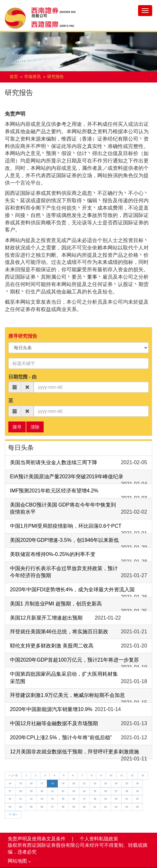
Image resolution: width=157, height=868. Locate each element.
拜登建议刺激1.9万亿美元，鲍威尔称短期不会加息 (67, 695)
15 (21, 783)
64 (127, 807)
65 (137, 807)
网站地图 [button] (19, 861)
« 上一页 (13, 775)
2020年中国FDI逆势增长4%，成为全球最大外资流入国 (72, 590)
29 (31, 791)
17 (42, 783)
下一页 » (13, 815)
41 (21, 799)
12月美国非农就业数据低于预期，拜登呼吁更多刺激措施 (74, 752)
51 (127, 799)
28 (21, 791)
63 (116, 807)
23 (106, 783)
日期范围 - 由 (22, 377)
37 (116, 791)
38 (127, 791)
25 (127, 783)
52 (137, 799)
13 (143, 775)
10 (111, 775)
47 (84, 799)
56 (42, 807)
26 (137, 783)
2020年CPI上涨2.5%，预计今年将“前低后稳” (61, 738)
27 (10, 791)
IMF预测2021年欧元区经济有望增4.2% (54, 491)
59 (74, 807)
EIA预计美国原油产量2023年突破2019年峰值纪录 (67, 477)
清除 (35, 427)
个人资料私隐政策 (99, 839)
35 (95, 791)
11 (122, 775)
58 (63, 807)
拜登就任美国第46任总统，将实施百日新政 (59, 632)
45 (63, 799)
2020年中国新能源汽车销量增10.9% (51, 709)
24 (116, 783)
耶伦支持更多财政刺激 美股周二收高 (52, 646)
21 (84, 783)
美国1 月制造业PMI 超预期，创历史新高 (56, 604)
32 (63, 791)
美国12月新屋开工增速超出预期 (46, 618)
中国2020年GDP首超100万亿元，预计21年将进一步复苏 (74, 660)
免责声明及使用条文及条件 (37, 839)
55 (31, 807)
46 (74, 799)
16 (31, 783)
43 (42, 799)
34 (84, 791)
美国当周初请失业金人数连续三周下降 (54, 462)
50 (116, 799)
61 (95, 807)
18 (52, 783)
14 (10, 783)
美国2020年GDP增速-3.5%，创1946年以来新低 (64, 540)
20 (74, 783)
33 (74, 791)
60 (84, 807)
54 (21, 807)
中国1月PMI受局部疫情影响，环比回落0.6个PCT (66, 526)
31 (52, 791)
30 (42, 791)
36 (106, 791)
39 (137, 791)
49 (106, 799)
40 (10, 799)
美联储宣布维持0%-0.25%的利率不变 (53, 554)
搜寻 (17, 427)
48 (95, 799)
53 (10, 807)
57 (52, 807)
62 (106, 807)
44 (52, 799)
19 (63, 783)
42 (31, 799)
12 (132, 775)
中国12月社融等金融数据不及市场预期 (54, 723)
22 (95, 783)
